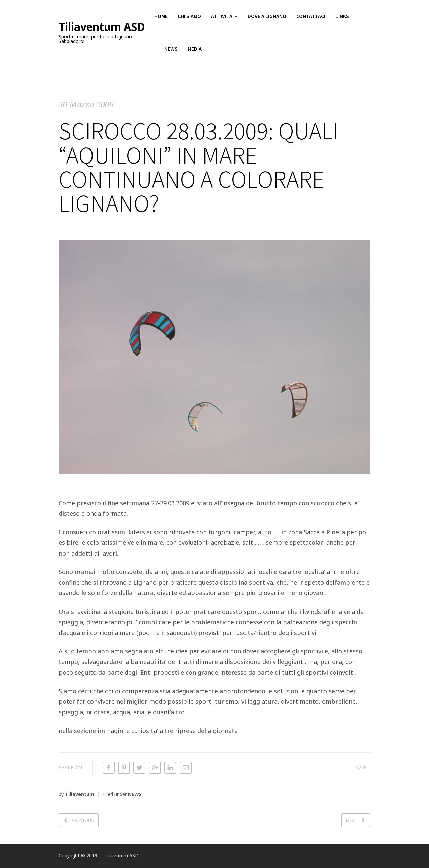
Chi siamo (189, 17)
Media (195, 50)
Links (342, 17)
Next (352, 820)
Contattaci (311, 17)
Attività (222, 17)
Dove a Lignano (267, 17)
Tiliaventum (80, 794)
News (171, 50)
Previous (83, 820)
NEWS (135, 794)
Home (161, 17)
